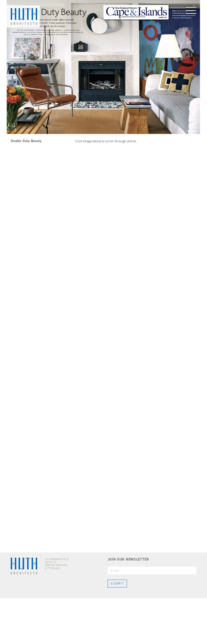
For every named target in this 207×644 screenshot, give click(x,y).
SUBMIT (117, 630)
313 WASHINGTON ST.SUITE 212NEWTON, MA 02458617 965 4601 (57, 610)
